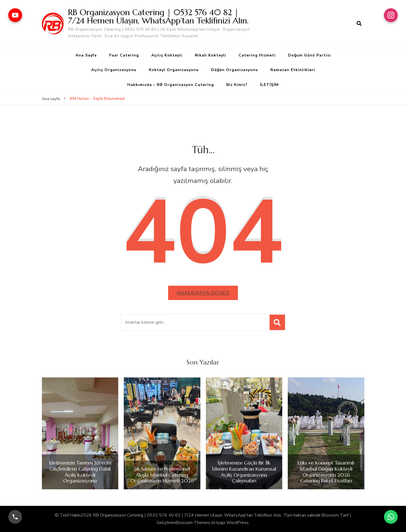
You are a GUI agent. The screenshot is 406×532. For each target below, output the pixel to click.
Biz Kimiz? (237, 85)
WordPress (237, 523)
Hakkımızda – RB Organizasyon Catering (171, 85)
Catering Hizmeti (257, 55)
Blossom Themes (193, 523)
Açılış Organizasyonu (114, 70)
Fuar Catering (124, 55)
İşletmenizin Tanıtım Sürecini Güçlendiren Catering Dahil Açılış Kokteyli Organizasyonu (80, 472)
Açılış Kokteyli (167, 55)
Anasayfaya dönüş (203, 293)
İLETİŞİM (269, 85)
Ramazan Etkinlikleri (293, 70)
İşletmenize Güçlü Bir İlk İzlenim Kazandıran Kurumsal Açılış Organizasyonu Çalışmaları (244, 472)
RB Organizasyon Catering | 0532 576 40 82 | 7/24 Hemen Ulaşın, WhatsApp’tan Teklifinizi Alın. (158, 16)
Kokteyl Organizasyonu (174, 70)
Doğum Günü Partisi (309, 55)
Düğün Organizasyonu (235, 70)
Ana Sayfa (86, 55)
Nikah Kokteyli (211, 55)
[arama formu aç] (359, 24)
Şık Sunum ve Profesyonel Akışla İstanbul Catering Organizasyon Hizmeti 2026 (162, 475)
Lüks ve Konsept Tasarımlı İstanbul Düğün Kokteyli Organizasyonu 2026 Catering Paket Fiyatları (326, 472)
